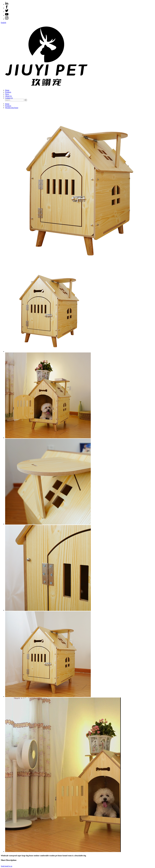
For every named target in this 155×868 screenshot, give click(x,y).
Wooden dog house (12, 108)
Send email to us (7, 866)
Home (7, 90)
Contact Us (9, 98)
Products (8, 92)
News (7, 94)
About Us (8, 96)
